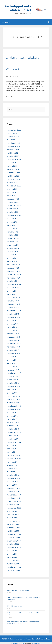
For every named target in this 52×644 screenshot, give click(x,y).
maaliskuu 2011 (14, 472)
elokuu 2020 (12, 261)
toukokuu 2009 (13, 528)
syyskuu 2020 (13, 258)
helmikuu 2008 (13, 570)
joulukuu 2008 (13, 544)
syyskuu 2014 (13, 449)
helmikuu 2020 (13, 278)
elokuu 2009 (12, 518)
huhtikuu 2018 (13, 340)
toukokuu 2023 (13, 173)
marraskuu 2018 (14, 317)
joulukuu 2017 (13, 350)
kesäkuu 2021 (13, 232)
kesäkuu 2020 (13, 268)
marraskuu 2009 (14, 508)
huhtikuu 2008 (13, 564)
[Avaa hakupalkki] (49, 22)
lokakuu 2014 (13, 445)
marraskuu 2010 (14, 478)
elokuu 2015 (12, 419)
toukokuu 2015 (13, 426)
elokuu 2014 (12, 452)
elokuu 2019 (12, 294)
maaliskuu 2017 (14, 373)
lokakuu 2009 (13, 511)
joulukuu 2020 (13, 248)
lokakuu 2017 (13, 357)
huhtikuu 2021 (13, 235)
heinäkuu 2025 (13, 133)
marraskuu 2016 (14, 386)
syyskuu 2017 (13, 360)
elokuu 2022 (12, 196)
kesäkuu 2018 (13, 334)
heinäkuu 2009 (13, 521)
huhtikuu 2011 (13, 468)
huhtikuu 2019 (13, 307)
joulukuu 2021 (13, 212)
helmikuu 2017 (13, 376)
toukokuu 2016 (13, 399)
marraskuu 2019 (14, 284)
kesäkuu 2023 (13, 169)
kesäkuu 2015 (13, 422)
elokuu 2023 (12, 166)
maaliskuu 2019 (14, 311)
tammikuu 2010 (14, 501)
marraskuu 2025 (14, 130)
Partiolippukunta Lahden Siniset (18, 8)
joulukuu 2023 (13, 156)
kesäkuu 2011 (13, 465)
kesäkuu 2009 (13, 524)
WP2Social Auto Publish (17, 643)
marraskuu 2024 (14, 146)
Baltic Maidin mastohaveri (15, 606)
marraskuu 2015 (14, 409)
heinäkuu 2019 (13, 298)
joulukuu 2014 (13, 439)
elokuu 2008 (12, 557)
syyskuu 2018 (13, 324)
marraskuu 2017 (14, 353)
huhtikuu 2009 (13, 531)
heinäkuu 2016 (13, 396)
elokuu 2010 (12, 485)
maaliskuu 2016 (14, 406)
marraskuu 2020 (14, 252)
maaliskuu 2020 (14, 274)
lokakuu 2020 (13, 255)
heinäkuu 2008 (13, 561)
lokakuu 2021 (13, 219)
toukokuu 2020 (13, 271)
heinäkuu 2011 (13, 462)
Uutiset (11, 96)
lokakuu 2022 (13, 189)
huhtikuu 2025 (13, 136)
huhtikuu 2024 (13, 153)
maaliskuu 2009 (14, 534)
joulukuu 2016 (13, 383)
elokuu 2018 (12, 327)
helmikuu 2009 (13, 537)
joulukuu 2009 (13, 505)
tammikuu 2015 (14, 436)
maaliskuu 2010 (14, 495)
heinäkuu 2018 (13, 330)
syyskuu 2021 (13, 222)
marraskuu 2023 (14, 159)
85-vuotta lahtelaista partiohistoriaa (18, 590)
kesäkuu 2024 (13, 150)
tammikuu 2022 (14, 209)
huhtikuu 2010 (13, 491)
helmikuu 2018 (13, 347)
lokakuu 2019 (13, 288)
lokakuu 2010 (13, 482)
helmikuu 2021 (13, 242)
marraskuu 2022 (14, 186)
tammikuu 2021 (14, 245)
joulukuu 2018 (13, 314)
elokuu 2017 (12, 363)
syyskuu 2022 (13, 192)
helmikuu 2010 (13, 498)
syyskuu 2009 (13, 514)
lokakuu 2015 (13, 413)
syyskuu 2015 (13, 416)
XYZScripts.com (37, 643)
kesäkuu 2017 (13, 370)
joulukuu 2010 (13, 475)
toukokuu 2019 (13, 304)
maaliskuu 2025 (14, 140)
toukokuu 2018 (13, 337)
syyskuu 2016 (13, 390)
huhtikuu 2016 (13, 403)
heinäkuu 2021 (13, 228)
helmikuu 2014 (13, 455)
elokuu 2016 (12, 393)
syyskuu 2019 (13, 291)
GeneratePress (45, 639)
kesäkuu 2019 (13, 301)
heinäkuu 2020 (13, 265)
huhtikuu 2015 (13, 429)
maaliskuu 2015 (14, 432)
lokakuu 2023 (13, 163)
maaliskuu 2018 (14, 344)
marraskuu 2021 (14, 215)
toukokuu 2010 (13, 488)
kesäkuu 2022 (13, 199)
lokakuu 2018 (13, 320)
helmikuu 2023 (13, 179)
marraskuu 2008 (14, 547)
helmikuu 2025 (13, 143)
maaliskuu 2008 (14, 567)
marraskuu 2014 (14, 442)
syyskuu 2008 (13, 554)
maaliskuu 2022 (14, 205)
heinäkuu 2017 (13, 367)
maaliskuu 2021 (14, 238)
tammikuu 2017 (14, 380)
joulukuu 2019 (13, 281)
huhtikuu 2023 (13, 176)
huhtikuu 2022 (13, 202)
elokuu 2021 (12, 225)
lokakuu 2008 (13, 551)
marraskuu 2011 (14, 459)
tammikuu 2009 (14, 541)
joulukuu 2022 (13, 182)
